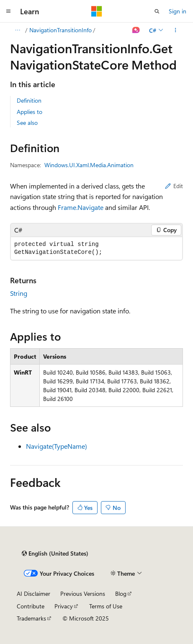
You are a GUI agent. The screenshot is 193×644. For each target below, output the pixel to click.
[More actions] (176, 30)
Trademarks (31, 618)
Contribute (31, 606)
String (19, 293)
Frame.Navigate (81, 207)
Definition (29, 100)
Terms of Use (106, 606)
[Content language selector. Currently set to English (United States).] (55, 553)
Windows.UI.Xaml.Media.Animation (89, 165)
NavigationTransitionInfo (60, 30)
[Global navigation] (8, 11)
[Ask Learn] (136, 30)
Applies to (30, 112)
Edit (174, 186)
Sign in (178, 11)
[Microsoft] (97, 11)
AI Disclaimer (33, 594)
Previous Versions (83, 594)
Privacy (64, 606)
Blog (121, 594)
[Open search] (157, 11)
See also (27, 123)
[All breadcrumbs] (17, 30)
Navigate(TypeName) (57, 446)
